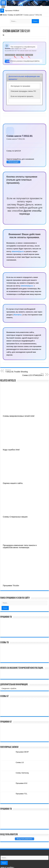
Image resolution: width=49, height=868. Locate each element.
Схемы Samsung (22, 773)
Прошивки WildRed (12, 10)
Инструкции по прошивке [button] (20, 86)
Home (3, 15)
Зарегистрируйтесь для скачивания (20, 159)
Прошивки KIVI (22, 783)
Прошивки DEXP (22, 752)
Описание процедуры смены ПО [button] (23, 91)
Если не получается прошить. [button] (22, 96)
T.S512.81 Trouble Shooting (19, 371)
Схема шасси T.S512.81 (20, 136)
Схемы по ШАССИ (15, 15)
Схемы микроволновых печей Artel (19, 416)
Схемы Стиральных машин (15, 517)
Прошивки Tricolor (11, 585)
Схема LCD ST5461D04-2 (30, 374)
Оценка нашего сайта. (13, 483)
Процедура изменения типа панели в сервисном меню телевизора (20, 546)
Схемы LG (20, 762)
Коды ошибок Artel (11, 450)
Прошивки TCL (22, 794)
